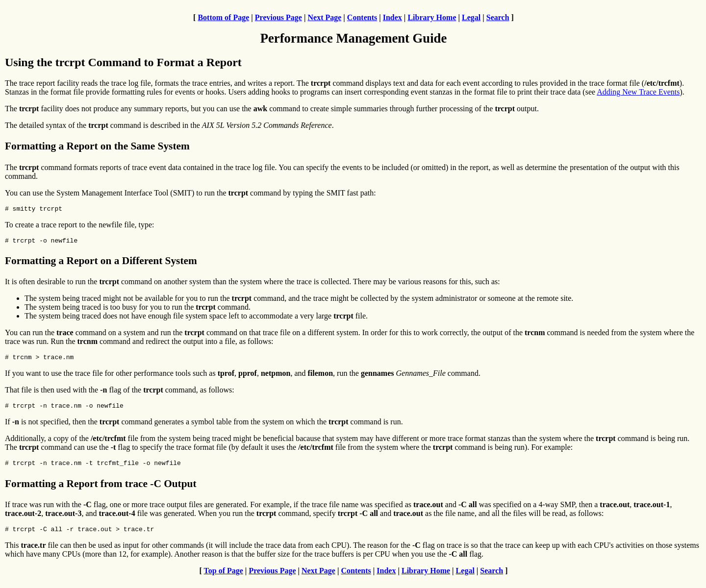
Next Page (324, 17)
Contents (362, 17)
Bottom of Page (223, 17)
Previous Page (278, 17)
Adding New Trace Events (638, 92)
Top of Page (224, 579)
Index (392, 17)
